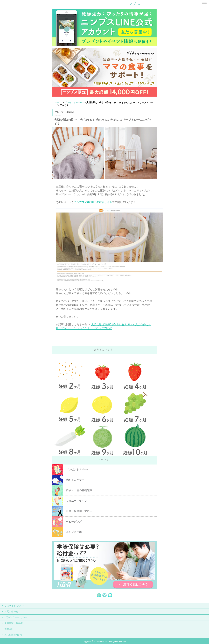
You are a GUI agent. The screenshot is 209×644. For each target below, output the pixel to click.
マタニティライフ (77, 501)
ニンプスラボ (74, 532)
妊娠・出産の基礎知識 (79, 490)
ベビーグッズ (74, 521)
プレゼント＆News (74, 102)
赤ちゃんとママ (75, 480)
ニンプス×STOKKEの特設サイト (93, 202)
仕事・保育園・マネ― (79, 511)
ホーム (58, 102)
